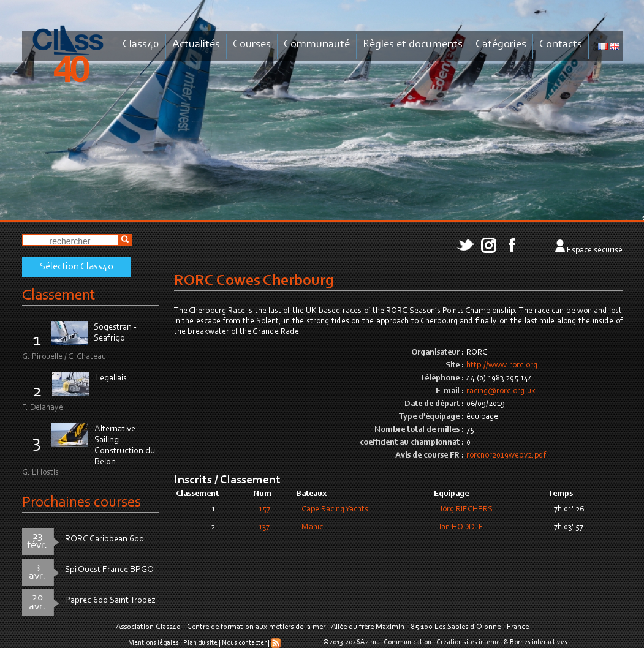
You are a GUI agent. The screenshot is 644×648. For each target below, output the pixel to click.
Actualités (196, 44)
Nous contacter (244, 643)
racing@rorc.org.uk (501, 391)
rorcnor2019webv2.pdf (506, 456)
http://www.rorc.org (502, 366)
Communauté (317, 44)
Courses (252, 44)
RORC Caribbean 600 (104, 539)
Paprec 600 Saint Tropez (110, 601)
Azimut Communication (396, 642)
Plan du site (200, 643)
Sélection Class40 (77, 267)
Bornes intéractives (539, 642)
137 (264, 527)
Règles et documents (413, 44)
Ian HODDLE (461, 527)
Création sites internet (469, 642)
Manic (312, 527)
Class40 (141, 44)
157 (264, 510)
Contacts (561, 44)
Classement (59, 296)
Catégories (501, 44)
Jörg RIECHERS (466, 510)
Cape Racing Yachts (335, 510)
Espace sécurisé (595, 251)
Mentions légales (153, 643)
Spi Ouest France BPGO (109, 570)
